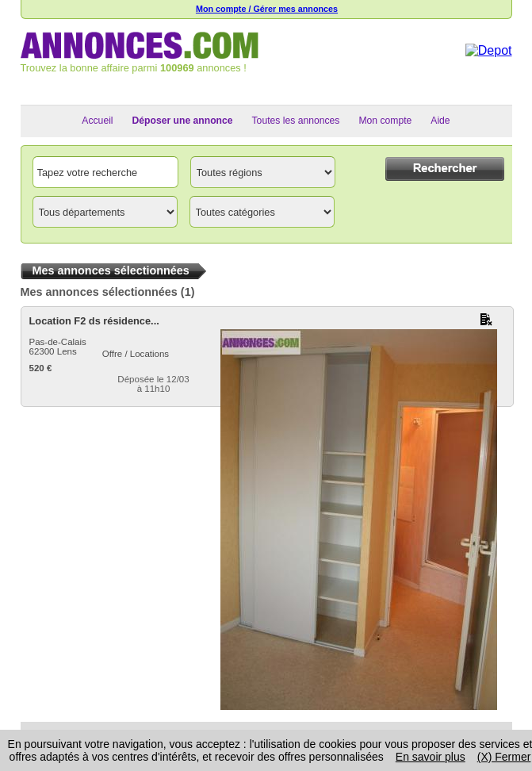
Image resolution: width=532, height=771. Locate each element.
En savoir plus (431, 757)
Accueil (97, 121)
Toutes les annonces (296, 121)
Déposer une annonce (183, 121)
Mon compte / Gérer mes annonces (267, 9)
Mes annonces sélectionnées (99, 292)
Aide (440, 121)
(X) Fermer (504, 757)
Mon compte (385, 121)
